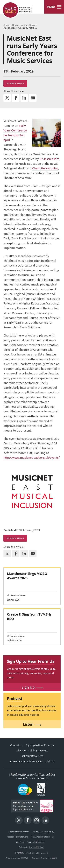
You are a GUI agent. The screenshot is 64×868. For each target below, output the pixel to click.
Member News (15, 83)
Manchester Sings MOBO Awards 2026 (27, 576)
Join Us (50, 761)
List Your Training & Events (32, 750)
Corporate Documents (19, 832)
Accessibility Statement (17, 837)
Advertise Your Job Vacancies (26, 761)
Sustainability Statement (42, 837)
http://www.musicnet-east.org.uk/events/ (32, 458)
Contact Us (16, 745)
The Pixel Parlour (36, 847)
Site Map (20, 842)
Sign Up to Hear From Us (40, 745)
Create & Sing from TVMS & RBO (29, 616)
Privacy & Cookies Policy (43, 832)
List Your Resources (32, 756)
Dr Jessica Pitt (49, 159)
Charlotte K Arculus (45, 168)
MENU (51, 7)
